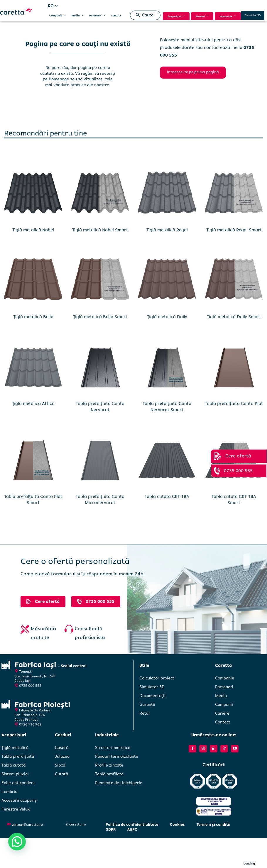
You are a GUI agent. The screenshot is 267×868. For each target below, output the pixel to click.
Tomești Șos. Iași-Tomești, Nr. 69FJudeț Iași (35, 676)
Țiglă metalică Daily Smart (234, 317)
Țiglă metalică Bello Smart (100, 317)
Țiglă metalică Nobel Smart (100, 230)
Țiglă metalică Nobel (33, 230)
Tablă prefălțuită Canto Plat (234, 404)
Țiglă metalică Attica (33, 404)
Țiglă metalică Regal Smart (234, 230)
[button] (143, 15)
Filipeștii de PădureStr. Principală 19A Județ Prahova (33, 715)
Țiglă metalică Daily (167, 317)
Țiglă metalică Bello (33, 317)
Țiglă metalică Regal (167, 230)
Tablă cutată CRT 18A (167, 496)
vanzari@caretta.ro (27, 825)
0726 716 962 (30, 724)
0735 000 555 (30, 686)
